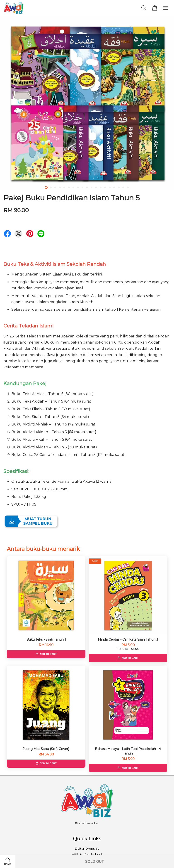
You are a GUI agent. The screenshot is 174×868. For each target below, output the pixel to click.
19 (128, 187)
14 (105, 187)
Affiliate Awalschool (87, 854)
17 (119, 187)
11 (92, 187)
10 (87, 187)
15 (110, 187)
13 (101, 187)
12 (96, 187)
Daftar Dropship (87, 848)
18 (123, 187)
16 (114, 187)
